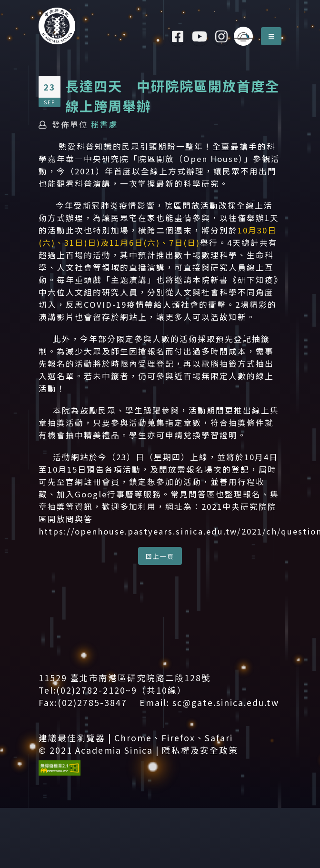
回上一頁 (160, 556)
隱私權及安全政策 (200, 750)
